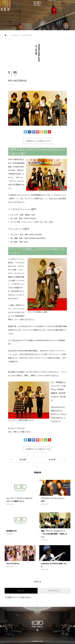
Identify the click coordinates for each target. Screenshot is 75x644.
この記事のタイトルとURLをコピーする (37, 141)
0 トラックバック (54, 591)
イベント (11, 84)
